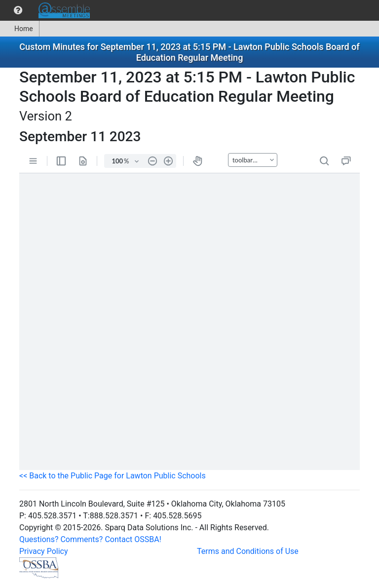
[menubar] (47, 10)
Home (19, 29)
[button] (18, 10)
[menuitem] (18, 10)
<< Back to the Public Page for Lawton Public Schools (113, 476)
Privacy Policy (44, 551)
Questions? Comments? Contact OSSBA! (90, 539)
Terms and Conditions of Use (248, 551)
